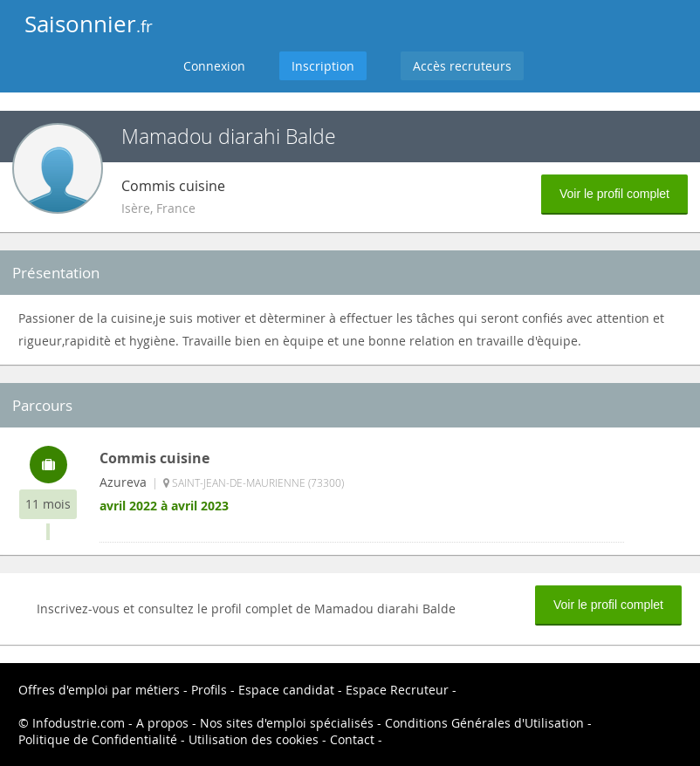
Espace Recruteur (397, 690)
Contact (352, 739)
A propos (162, 723)
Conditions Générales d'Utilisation (484, 723)
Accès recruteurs (462, 66)
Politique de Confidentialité (98, 739)
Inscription (323, 66)
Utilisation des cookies (254, 739)
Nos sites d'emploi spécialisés (287, 723)
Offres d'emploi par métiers (99, 690)
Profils (209, 690)
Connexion (214, 66)
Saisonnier (89, 24)
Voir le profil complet (614, 194)
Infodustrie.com (79, 723)
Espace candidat (286, 690)
